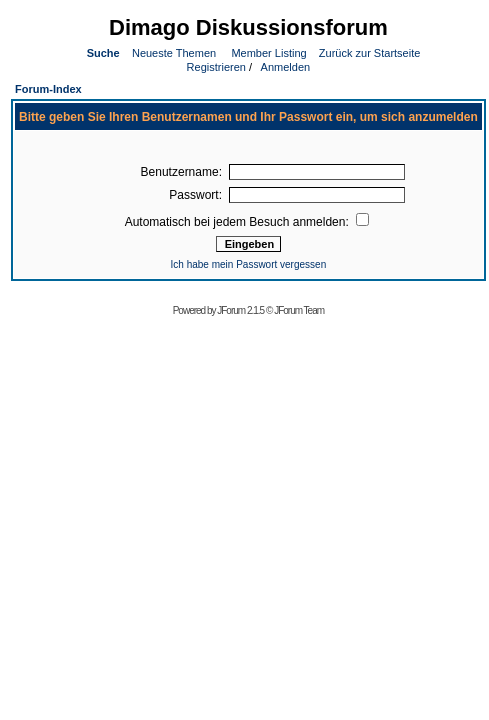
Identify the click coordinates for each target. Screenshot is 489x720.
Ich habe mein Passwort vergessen (249, 264)
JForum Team (299, 310)
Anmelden (284, 67)
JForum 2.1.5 (241, 310)
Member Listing (268, 53)
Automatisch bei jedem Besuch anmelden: (247, 222)
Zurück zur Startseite (369, 53)
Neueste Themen (174, 53)
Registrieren (215, 67)
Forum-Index (48, 89)
